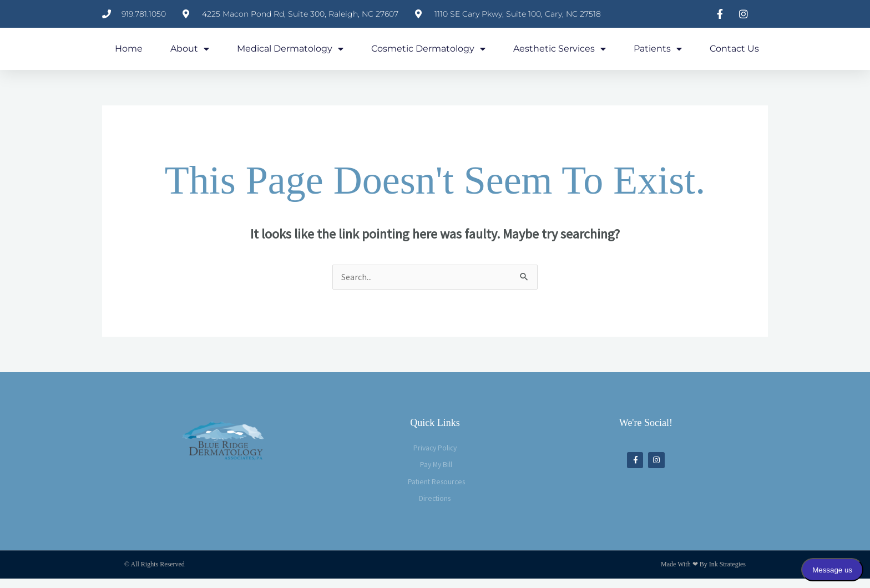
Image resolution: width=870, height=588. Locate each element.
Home (129, 52)
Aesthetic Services (560, 53)
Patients (658, 53)
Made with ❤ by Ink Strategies (703, 574)
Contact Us (734, 52)
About (190, 53)
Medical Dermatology (290, 53)
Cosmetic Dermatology (428, 53)
